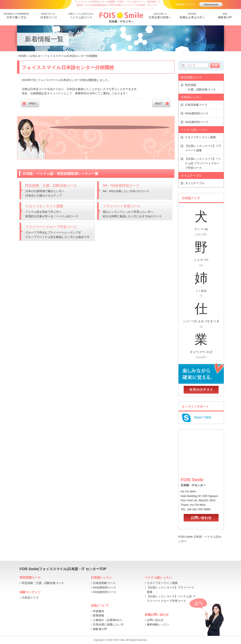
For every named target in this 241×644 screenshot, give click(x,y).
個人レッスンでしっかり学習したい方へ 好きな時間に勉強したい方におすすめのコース (135, 211)
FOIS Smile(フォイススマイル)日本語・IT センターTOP (63, 569)
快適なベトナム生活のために (81, 16)
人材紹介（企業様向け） (108, 620)
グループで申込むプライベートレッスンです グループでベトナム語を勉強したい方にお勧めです (58, 231)
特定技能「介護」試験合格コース (43, 583)
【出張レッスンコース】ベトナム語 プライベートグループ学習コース (203, 163)
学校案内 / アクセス (185, 4)
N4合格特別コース (197, 113)
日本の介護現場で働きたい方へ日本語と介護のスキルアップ (58, 190)
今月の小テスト (201, 390)
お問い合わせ (201, 518)
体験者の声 (100, 629)
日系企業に (192, 16)
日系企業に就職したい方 (108, 625)
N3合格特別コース (197, 122)
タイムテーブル (195, 183)
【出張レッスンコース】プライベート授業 (203, 148)
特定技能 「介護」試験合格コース (200, 87)
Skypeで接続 (196, 418)
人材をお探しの (160, 16)
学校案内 (99, 611)
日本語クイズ (30, 598)
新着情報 (99, 615)
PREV (33, 103)
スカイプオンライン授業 (200, 137)
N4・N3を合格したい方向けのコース (135, 188)
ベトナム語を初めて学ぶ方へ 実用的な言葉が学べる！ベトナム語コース (58, 211)
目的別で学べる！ (49, 16)
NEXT (159, 103)
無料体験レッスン (158, 625)
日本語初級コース (196, 105)
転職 (225, 16)
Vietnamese (211, 4)
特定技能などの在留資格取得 (16, 16)
